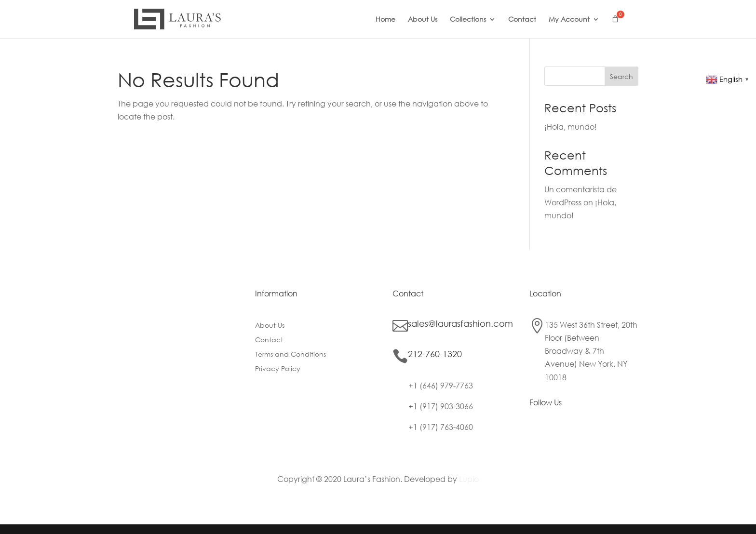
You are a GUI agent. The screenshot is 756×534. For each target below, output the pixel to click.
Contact (522, 20)
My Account (569, 20)
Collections (468, 20)
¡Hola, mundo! (571, 127)
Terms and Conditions (290, 355)
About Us (423, 20)
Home (385, 20)
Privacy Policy (278, 369)
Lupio (469, 479)
